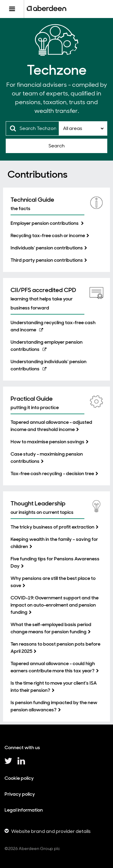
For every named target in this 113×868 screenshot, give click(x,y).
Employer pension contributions (45, 223)
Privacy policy (20, 794)
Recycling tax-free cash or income (48, 235)
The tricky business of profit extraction (52, 527)
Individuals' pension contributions (47, 248)
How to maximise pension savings (47, 442)
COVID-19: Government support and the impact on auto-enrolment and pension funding (55, 605)
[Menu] (12, 9)
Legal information (24, 810)
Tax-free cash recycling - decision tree (52, 473)
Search (57, 146)
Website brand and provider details (51, 831)
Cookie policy (19, 778)
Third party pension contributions (47, 260)
